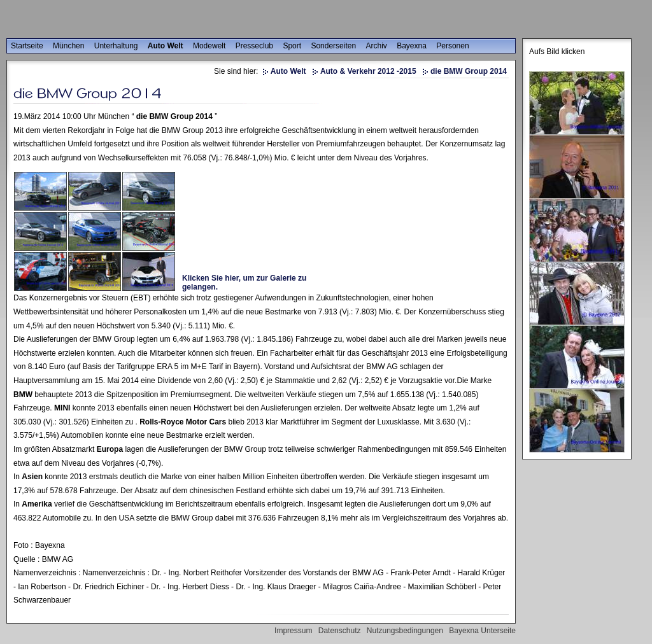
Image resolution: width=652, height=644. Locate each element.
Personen (452, 46)
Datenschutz (340, 631)
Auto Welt (166, 46)
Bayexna (412, 46)
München (68, 46)
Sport (292, 46)
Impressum (293, 631)
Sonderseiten (333, 46)
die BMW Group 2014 (469, 71)
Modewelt (209, 46)
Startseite (27, 46)
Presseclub (254, 46)
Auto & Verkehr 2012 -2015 (368, 71)
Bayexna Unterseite (482, 631)
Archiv (376, 46)
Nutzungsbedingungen (405, 631)
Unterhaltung (116, 46)
